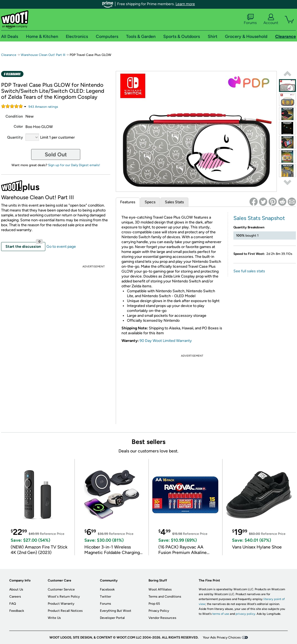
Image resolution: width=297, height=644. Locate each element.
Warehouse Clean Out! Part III (43, 55)
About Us (16, 589)
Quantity (15, 137)
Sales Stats (174, 202)
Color (18, 126)
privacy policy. (246, 614)
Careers (15, 597)
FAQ (13, 604)
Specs (150, 202)
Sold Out (56, 154)
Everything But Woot (116, 611)
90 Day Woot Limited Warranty (166, 341)
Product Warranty (61, 604)
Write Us (54, 618)
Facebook (107, 589)
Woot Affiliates (160, 589)
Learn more (185, 4)
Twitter (106, 597)
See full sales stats (249, 271)
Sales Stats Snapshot (259, 218)
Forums (250, 19)
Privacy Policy (159, 611)
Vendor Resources (162, 618)
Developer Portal (112, 618)
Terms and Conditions (165, 597)
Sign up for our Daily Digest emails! (74, 165)
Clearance (9, 55)
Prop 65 (154, 604)
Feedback (17, 611)
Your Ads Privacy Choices (222, 637)
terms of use (221, 614)
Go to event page (61, 247)
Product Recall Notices (65, 611)
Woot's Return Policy (64, 597)
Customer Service (61, 589)
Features (128, 202)
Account (271, 19)
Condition (14, 116)
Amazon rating (43, 107)
